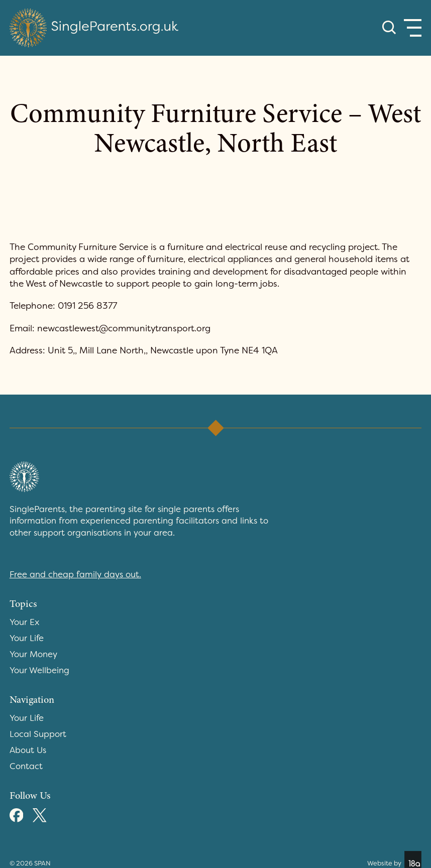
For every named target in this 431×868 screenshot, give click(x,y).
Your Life (27, 638)
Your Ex (24, 622)
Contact (26, 766)
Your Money (33, 654)
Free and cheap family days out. (75, 574)
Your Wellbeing (39, 670)
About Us (28, 750)
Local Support (38, 734)
